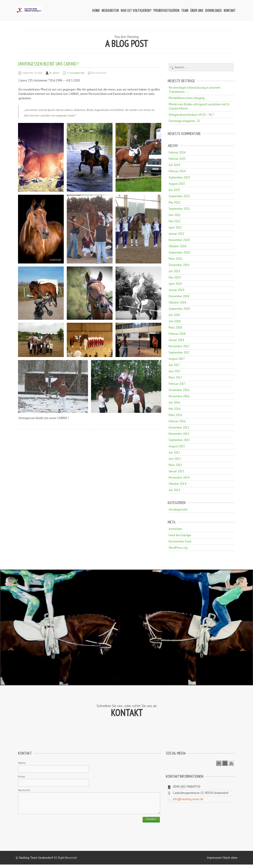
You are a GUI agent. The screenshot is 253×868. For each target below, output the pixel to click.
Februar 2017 (177, 384)
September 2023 (179, 177)
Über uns (197, 10)
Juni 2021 (175, 215)
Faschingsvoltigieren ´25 (184, 121)
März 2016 (175, 415)
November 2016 (179, 396)
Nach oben (230, 861)
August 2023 (177, 184)
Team (185, 10)
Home (96, 10)
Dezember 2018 (179, 296)
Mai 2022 (175, 202)
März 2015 (175, 465)
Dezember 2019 (179, 265)
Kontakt (230, 10)
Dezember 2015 (179, 428)
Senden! (151, 823)
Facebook (225, 763)
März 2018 (175, 327)
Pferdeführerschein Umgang (187, 98)
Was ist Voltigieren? (136, 10)
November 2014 (179, 478)
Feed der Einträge (180, 535)
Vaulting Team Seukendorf (36, 861)
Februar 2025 (177, 159)
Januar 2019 (176, 290)
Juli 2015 (174, 453)
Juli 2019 (174, 271)
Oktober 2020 (177, 246)
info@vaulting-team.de (188, 799)
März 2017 (175, 378)
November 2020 (179, 240)
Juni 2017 (175, 371)
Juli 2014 (174, 490)
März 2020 (175, 259)
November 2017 (179, 346)
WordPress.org (178, 548)
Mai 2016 (175, 409)
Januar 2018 (176, 340)
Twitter (219, 763)
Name (22, 763)
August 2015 (177, 446)
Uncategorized (77, 73)
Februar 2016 (177, 421)
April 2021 (175, 227)
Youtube (231, 763)
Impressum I (215, 861)
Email (22, 776)
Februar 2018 (177, 334)
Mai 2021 (175, 221)
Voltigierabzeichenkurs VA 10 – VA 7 (191, 115)
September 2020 (179, 252)
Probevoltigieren (166, 10)
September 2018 (179, 309)
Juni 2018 (175, 321)
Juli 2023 (174, 190)
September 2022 (179, 196)
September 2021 (179, 209)
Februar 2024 (177, 171)
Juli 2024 (174, 165)
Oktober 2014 (177, 484)
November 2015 (179, 434)
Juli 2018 (174, 315)
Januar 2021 (176, 234)
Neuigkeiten (110, 10)
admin (56, 73)
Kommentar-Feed (180, 541)
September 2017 (179, 353)
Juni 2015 (175, 459)
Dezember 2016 (179, 390)
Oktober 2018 (177, 302)
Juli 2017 (174, 365)
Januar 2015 (176, 471)
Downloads (213, 10)
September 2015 (179, 440)
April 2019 (175, 284)
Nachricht (24, 790)
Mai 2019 (175, 277)
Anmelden (175, 529)
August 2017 (177, 359)
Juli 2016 (174, 403)
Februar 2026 (177, 152)
